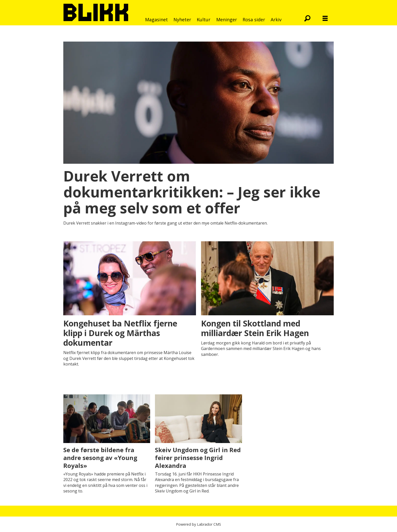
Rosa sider (254, 20)
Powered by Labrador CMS (198, 524)
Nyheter (182, 20)
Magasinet (156, 20)
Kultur (204, 20)
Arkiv (276, 20)
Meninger (227, 20)
